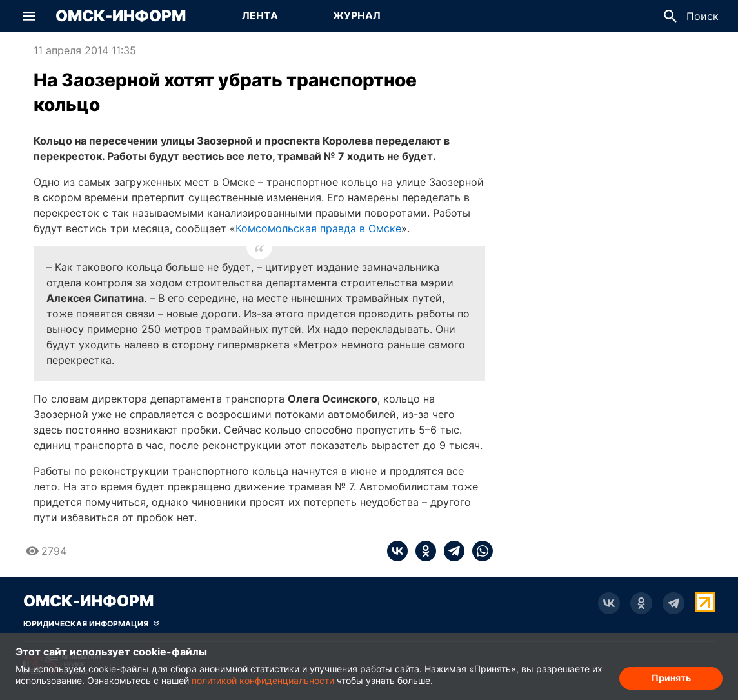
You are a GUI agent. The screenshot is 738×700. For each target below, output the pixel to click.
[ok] (422, 551)
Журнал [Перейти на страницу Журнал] (357, 15)
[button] (29, 16)
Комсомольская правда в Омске (318, 228)
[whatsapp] (479, 551)
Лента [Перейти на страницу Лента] (260, 15)
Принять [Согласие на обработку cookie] (671, 678)
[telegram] (450, 551)
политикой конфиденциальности (263, 680)
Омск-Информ (121, 16)
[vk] (397, 551)
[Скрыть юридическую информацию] (91, 624)
